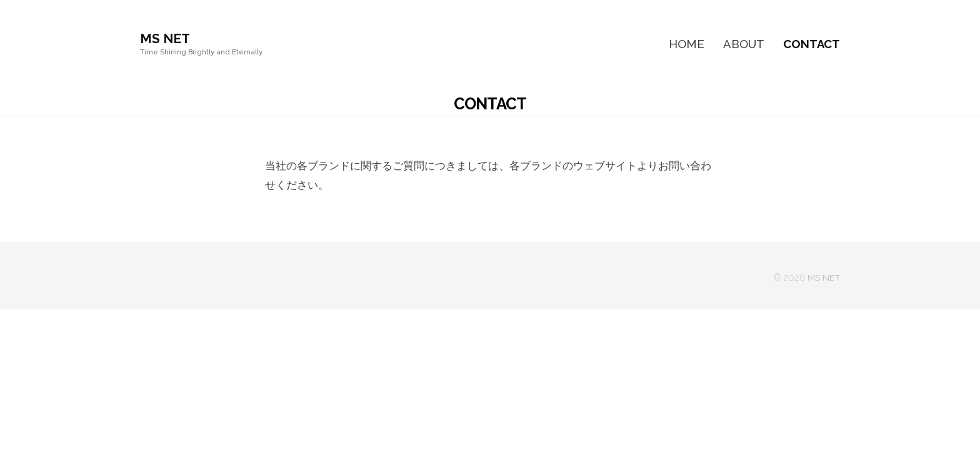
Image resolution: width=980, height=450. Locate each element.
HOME (687, 44)
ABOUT (744, 44)
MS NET (167, 38)
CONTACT (812, 44)
